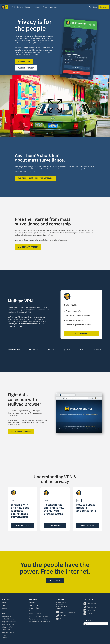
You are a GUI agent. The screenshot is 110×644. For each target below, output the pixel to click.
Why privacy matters (50, 7)
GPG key (61, 616)
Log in (95, 7)
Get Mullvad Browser (21, 432)
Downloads (36, 7)
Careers (6, 638)
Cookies (32, 611)
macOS (51, 350)
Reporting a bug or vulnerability (40, 621)
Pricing (28, 7)
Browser (20, 7)
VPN (13, 7)
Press (4, 635)
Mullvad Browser (26, 68)
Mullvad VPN (24, 61)
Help (4, 605)
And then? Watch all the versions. (36, 178)
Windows (33, 350)
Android (97, 350)
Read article (22, 525)
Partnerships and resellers (38, 616)
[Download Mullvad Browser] (79, 413)
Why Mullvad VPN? (9, 624)
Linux (67, 350)
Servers (5, 608)
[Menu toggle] (7, 7)
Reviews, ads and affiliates (38, 619)
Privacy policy (34, 608)
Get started (104, 7)
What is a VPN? (7, 627)
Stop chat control (8, 632)
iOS (82, 350)
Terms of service (35, 613)
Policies (32, 603)
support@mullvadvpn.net (67, 612)
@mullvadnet (90, 604)
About (4, 603)
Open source (34, 605)
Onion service (63, 619)
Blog (4, 613)
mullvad (88, 614)
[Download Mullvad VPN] (79, 49)
